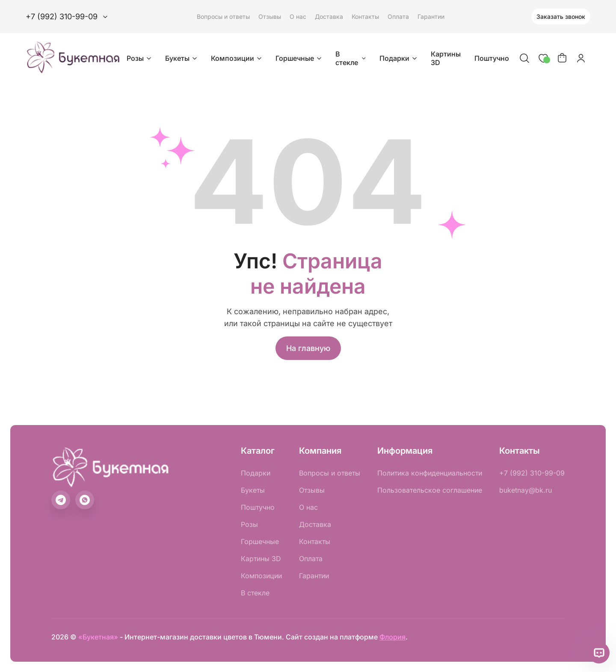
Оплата (398, 16)
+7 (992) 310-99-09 (532, 473)
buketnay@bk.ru (526, 490)
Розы (140, 58)
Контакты (365, 16)
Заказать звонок (561, 16)
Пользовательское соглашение (430, 490)
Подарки (399, 58)
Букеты (182, 58)
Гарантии (431, 16)
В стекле (351, 58)
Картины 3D (446, 58)
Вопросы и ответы (223, 16)
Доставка (329, 16)
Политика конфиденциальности (430, 473)
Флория (392, 637)
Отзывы (270, 16)
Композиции (237, 58)
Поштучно (492, 58)
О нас (298, 16)
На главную (308, 348)
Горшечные (299, 58)
